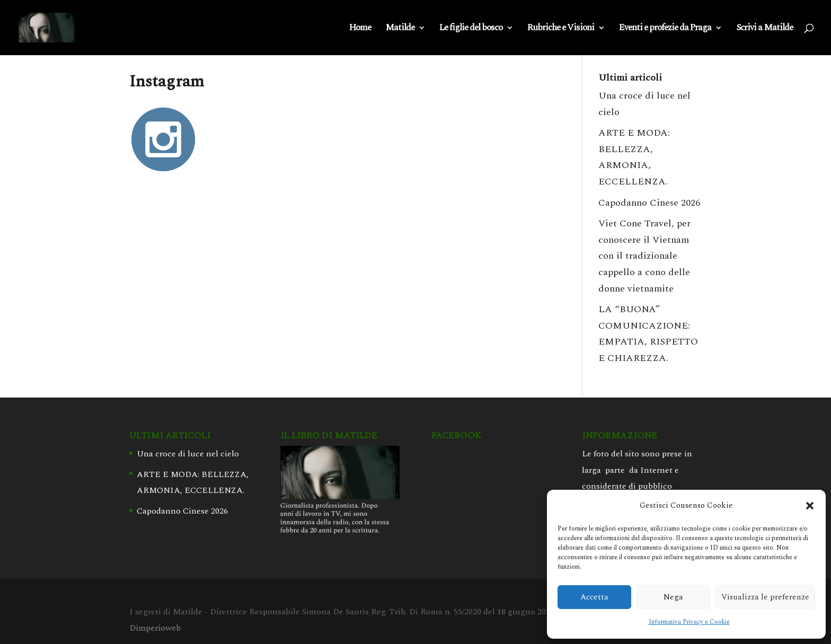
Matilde (400, 29)
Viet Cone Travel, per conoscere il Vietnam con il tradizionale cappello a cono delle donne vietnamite (644, 256)
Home (360, 29)
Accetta (594, 597)
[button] (810, 506)
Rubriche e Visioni (561, 29)
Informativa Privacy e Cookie (689, 622)
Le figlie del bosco (471, 29)
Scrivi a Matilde (764, 29)
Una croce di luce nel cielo (188, 454)
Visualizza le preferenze (765, 597)
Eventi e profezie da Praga (665, 29)
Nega (673, 597)
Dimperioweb (155, 628)
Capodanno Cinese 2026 (649, 203)
